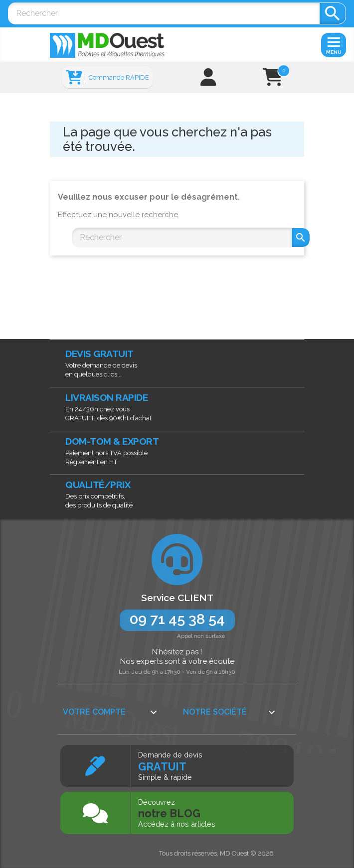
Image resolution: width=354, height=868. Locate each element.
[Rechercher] (164, 13)
